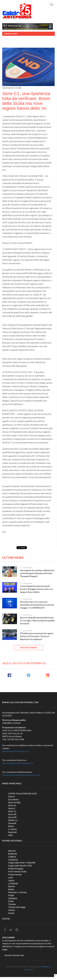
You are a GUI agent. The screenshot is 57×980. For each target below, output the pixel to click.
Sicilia (11, 901)
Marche (12, 886)
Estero (11, 826)
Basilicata (13, 854)
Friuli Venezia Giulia (17, 872)
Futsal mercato (15, 875)
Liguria (11, 880)
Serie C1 (12, 811)
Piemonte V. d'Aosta (17, 892)
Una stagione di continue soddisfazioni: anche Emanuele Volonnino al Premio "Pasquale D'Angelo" (37, 573)
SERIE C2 (13, 820)
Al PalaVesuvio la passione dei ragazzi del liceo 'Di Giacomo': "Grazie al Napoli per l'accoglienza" (37, 636)
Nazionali (12, 832)
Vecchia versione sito (14, 955)
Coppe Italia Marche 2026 (20, 866)
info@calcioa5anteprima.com (15, 751)
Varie (10, 835)
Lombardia (13, 883)
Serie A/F (12, 814)
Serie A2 (12, 805)
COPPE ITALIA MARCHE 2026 (22, 794)
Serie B (12, 808)
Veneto (11, 913)
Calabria (12, 857)
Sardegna (13, 898)
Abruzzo (12, 851)
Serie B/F (12, 817)
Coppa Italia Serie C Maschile (22, 863)
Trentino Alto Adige (17, 907)
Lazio (11, 878)
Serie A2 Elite (14, 803)
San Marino (13, 800)
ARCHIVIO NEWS (29, 648)
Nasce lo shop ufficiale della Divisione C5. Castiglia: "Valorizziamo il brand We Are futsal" (37, 621)
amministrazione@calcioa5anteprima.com (21, 775)
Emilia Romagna (16, 869)
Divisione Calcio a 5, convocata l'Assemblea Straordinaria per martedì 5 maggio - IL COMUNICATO (37, 605)
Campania (13, 860)
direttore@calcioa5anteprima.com (18, 763)
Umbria (11, 910)
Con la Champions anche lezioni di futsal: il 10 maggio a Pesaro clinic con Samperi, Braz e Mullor (36, 589)
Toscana (12, 904)
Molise (11, 889)
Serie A (11, 797)
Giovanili (12, 823)
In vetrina (12, 829)
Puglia (11, 895)
